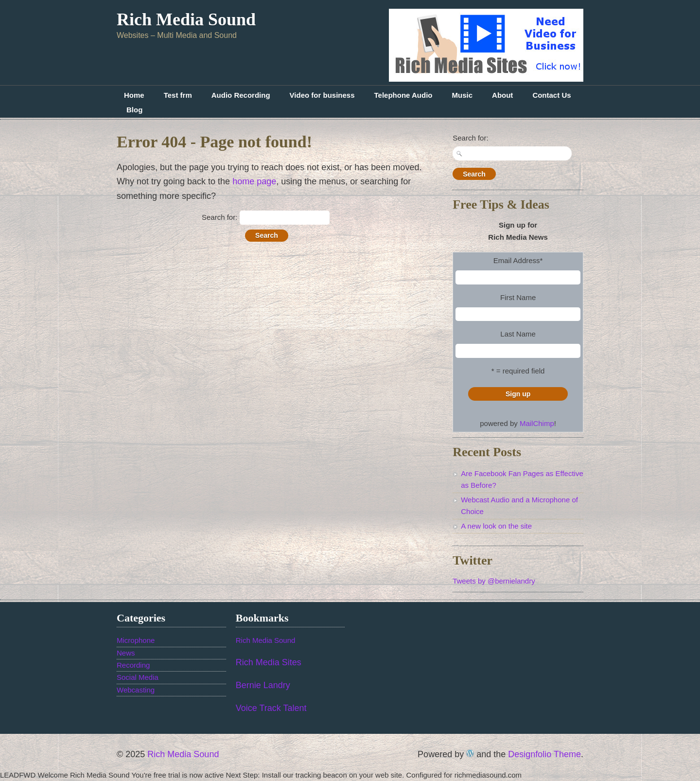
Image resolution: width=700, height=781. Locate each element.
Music (463, 95)
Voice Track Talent (271, 708)
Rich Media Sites (269, 662)
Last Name (518, 334)
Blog (134, 110)
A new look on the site (496, 526)
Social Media (138, 677)
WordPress (470, 753)
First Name (518, 297)
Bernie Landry (263, 685)
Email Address (518, 260)
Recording (133, 665)
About (502, 95)
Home (134, 95)
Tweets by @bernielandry (494, 581)
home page (254, 181)
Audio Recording (241, 95)
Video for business (322, 95)
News (126, 653)
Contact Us (551, 95)
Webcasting (136, 690)
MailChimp (537, 423)
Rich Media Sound (186, 19)
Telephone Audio (403, 95)
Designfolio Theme (544, 754)
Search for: (219, 217)
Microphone (136, 640)
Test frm (178, 95)
